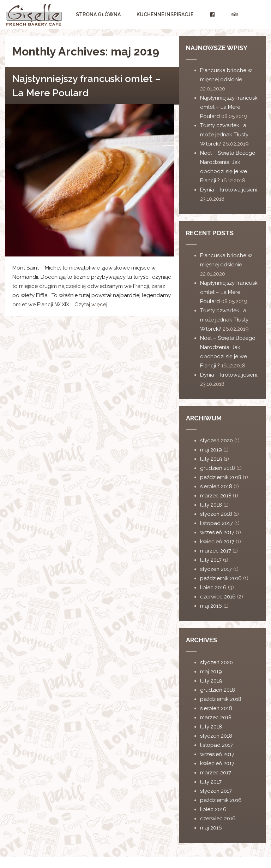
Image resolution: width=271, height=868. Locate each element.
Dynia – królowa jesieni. (229, 190)
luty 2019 (211, 459)
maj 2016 (211, 606)
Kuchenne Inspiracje (165, 14)
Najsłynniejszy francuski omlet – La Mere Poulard (229, 107)
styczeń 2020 (216, 441)
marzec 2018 (216, 496)
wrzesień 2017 (217, 532)
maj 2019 (211, 450)
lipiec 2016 (213, 587)
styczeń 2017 (216, 569)
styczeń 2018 (216, 514)
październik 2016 (221, 578)
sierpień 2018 (216, 486)
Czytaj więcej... (92, 305)
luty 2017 (211, 560)
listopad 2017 (216, 523)
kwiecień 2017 (217, 542)
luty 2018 (211, 505)
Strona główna (98, 14)
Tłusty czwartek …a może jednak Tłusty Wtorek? (224, 135)
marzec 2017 (216, 551)
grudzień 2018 (218, 468)
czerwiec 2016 (218, 597)
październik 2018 (221, 477)
